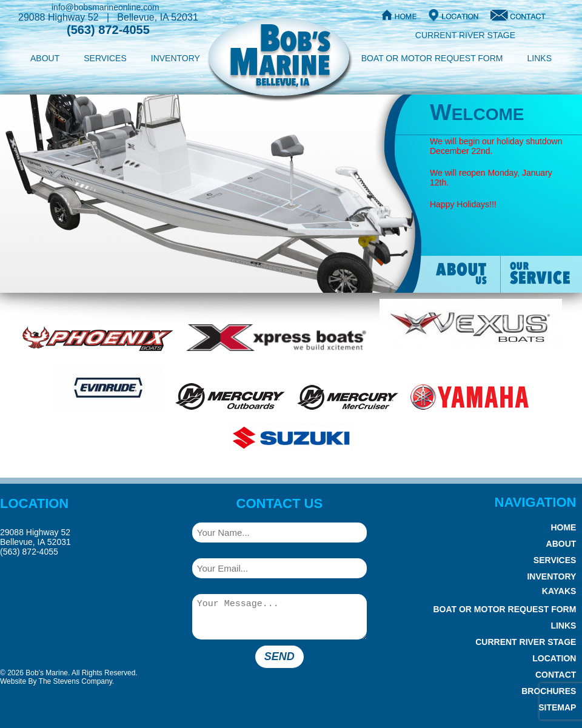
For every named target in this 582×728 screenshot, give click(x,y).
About (45, 58)
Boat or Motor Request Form (432, 58)
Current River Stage (465, 35)
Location (554, 658)
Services (105, 58)
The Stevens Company (75, 681)
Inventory (176, 58)
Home (563, 527)
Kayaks (559, 591)
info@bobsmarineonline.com (105, 7)
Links (540, 58)
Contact (556, 675)
